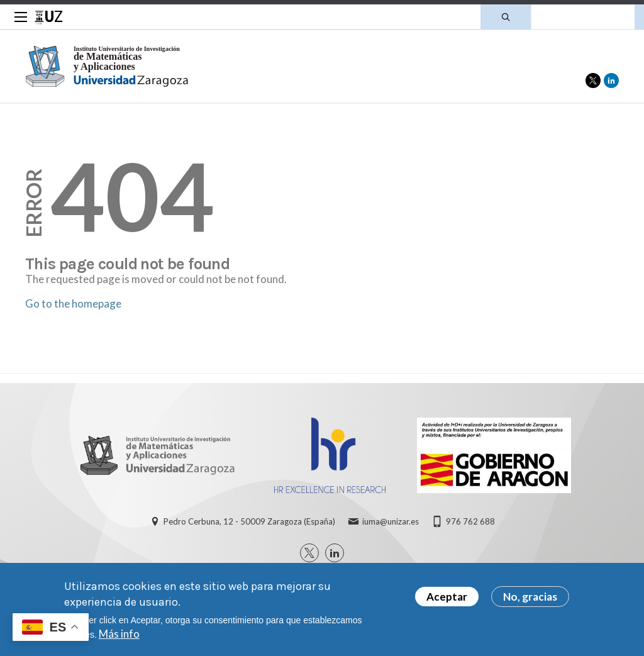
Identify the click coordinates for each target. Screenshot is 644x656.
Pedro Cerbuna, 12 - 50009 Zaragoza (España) (249, 521)
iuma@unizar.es (391, 521)
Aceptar (447, 597)
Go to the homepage (73, 303)
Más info (119, 634)
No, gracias (530, 597)
